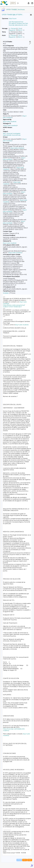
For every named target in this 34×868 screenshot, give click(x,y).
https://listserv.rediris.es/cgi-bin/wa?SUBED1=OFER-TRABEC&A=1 (14, 306)
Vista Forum (13, 19)
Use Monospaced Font (16, 22)
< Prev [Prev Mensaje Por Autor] (20, 35)
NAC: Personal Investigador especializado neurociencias (12, 134)
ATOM (19, 860)
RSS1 (25, 860)
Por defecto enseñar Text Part (18, 23)
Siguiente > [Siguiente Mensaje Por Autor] (13, 37)
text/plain (6, 293)
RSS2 (30, 860)
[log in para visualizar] (10, 122)
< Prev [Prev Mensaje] (20, 29)
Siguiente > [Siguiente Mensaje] (13, 30)
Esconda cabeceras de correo (18, 25)
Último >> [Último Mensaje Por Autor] (21, 37)
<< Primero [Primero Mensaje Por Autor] (13, 35)
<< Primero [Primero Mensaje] (13, 29)
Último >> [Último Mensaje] (21, 30)
